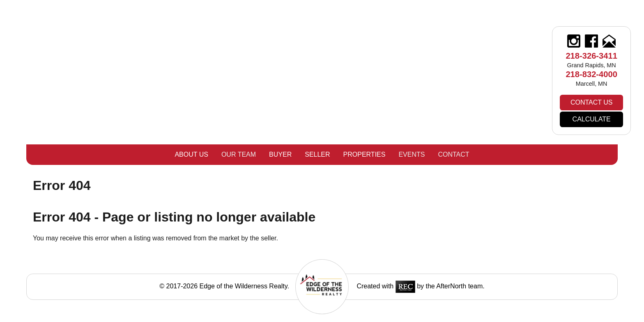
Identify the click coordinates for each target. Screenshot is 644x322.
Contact (453, 154)
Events (412, 154)
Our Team (239, 154)
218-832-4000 (591, 74)
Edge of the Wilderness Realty (244, 286)
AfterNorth (451, 286)
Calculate (592, 119)
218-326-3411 (591, 56)
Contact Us (592, 102)
